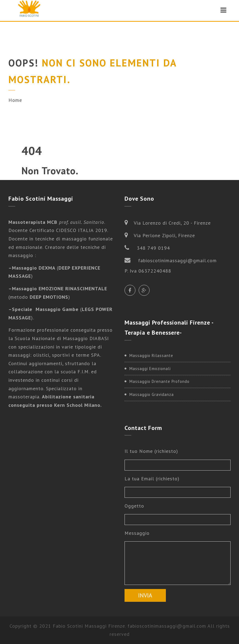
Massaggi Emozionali (150, 369)
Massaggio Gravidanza (152, 394)
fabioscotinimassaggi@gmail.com (167, 626)
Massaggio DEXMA (34, 268)
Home (15, 100)
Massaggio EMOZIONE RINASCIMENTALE (60, 289)
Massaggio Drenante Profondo (159, 381)
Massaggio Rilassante (151, 355)
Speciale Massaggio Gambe (45, 309)
